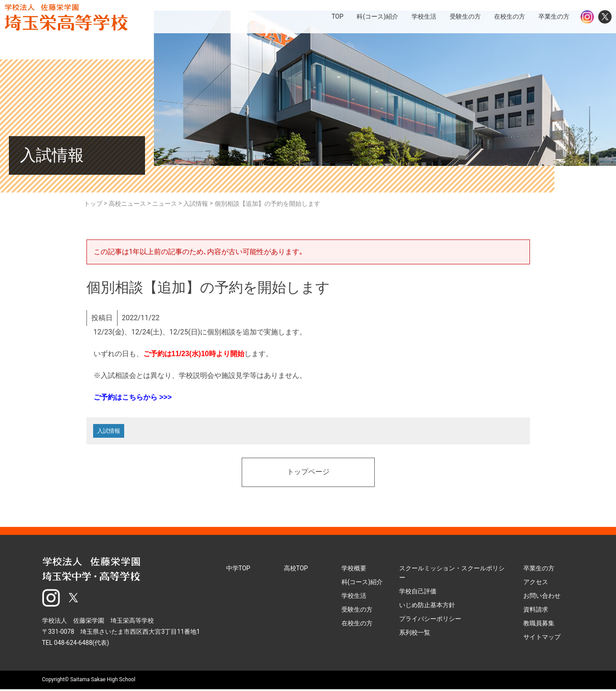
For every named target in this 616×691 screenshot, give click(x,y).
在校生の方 (357, 625)
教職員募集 (539, 625)
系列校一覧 (415, 635)
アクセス (536, 584)
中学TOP (238, 570)
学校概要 (354, 570)
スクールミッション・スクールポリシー (452, 575)
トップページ (308, 475)
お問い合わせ (542, 598)
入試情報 (110, 432)
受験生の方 (357, 612)
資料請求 (536, 612)
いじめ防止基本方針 (427, 607)
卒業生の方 (539, 570)
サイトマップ (542, 639)
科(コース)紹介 (362, 584)
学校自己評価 (418, 593)
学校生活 (354, 598)
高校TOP (296, 570)
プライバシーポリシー (430, 621)
